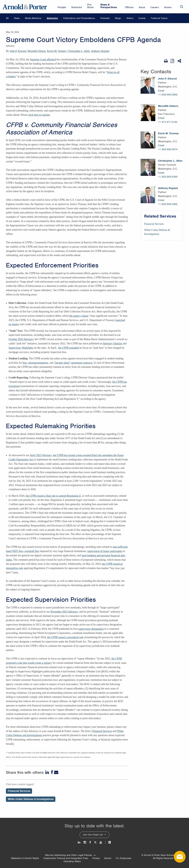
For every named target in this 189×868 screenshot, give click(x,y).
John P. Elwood (18, 51)
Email (161, 91)
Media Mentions (33, 18)
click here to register (39, 115)
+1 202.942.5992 (168, 95)
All (7, 18)
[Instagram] (85, 842)
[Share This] (180, 61)
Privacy (96, 858)
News (17, 18)
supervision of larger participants (105, 551)
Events (142, 18)
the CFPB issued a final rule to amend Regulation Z (53, 496)
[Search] (182, 7)
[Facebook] (52, 772)
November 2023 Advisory (64, 612)
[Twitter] (95, 842)
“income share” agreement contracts (73, 363)
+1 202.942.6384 (168, 177)
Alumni (108, 858)
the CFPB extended (69, 348)
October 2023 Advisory (21, 339)
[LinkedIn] (47, 772)
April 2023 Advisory (41, 455)
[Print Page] (166, 61)
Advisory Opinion (113, 344)
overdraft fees (32, 551)
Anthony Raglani (100, 51)
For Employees (124, 858)
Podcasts (105, 18)
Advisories (52, 18)
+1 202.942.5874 (168, 149)
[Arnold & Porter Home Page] (25, 7)
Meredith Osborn (37, 51)
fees (25, 363)
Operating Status (72, 861)
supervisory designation (91, 629)
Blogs (118, 18)
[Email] (56, 772)
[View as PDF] (173, 61)
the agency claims (79, 316)
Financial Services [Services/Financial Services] (154, 224)
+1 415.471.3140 (168, 122)
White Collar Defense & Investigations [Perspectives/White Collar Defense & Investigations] (31, 799)
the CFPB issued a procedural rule (65, 637)
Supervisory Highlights (21, 348)
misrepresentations (38, 363)
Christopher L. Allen (79, 51)
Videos (130, 18)
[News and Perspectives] (108, 842)
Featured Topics (159, 18)
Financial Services (102, 731)
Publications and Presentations (79, 18)
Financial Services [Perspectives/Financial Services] (19, 791)
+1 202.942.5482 (168, 204)
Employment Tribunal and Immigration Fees (66, 858)
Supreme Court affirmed (43, 59)
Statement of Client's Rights (25, 858)
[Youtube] (101, 842)
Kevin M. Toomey (57, 51)
